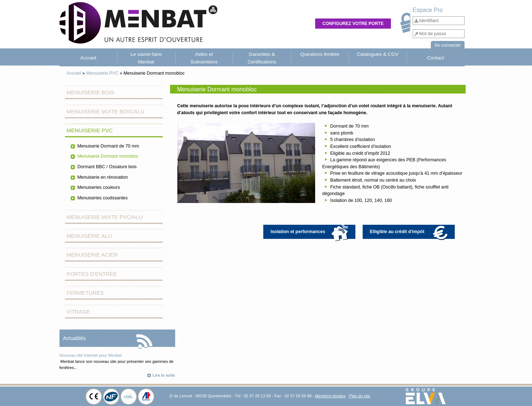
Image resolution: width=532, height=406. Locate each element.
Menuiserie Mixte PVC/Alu (105, 217)
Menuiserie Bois (91, 92)
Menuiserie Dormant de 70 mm (108, 146)
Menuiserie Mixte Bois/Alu (106, 112)
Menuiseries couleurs (99, 187)
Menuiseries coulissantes (103, 198)
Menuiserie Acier (92, 255)
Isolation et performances (311, 232)
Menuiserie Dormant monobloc (108, 156)
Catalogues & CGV (378, 54)
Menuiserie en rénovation (103, 177)
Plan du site (359, 396)
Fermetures (85, 293)
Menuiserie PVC (102, 73)
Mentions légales (330, 396)
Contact (435, 58)
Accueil (88, 58)
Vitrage (79, 312)
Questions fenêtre (320, 54)
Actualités (75, 338)
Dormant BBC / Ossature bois (107, 167)
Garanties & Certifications (262, 58)
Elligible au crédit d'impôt (410, 232)
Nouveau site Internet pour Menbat (91, 355)
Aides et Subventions (204, 58)
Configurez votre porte (353, 24)
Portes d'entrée (92, 274)
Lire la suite (164, 375)
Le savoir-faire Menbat (146, 58)
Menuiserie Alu (89, 236)
